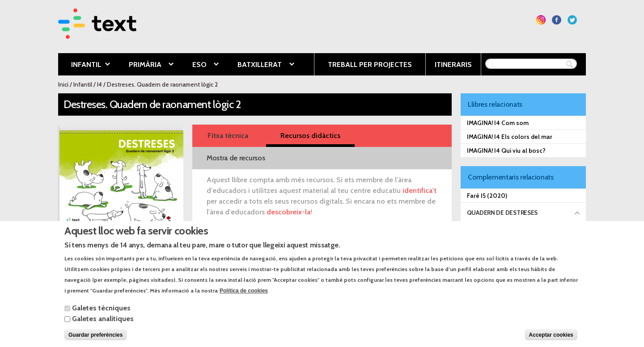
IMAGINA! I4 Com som (498, 123)
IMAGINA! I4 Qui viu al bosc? (506, 151)
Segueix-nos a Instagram (541, 20)
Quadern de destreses (502, 213)
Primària (144, 65)
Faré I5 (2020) (487, 196)
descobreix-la (288, 212)
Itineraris (453, 65)
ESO (199, 65)
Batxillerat (259, 65)
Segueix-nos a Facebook (557, 20)
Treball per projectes (370, 65)
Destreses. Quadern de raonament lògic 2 (162, 84)
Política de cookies (244, 300)
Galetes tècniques (101, 317)
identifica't (419, 190)
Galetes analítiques (103, 328)
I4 (100, 84)
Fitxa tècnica (228, 136)
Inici (63, 84)
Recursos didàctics (310, 136)
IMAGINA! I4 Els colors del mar (510, 137)
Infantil (84, 65)
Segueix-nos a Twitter (572, 20)
